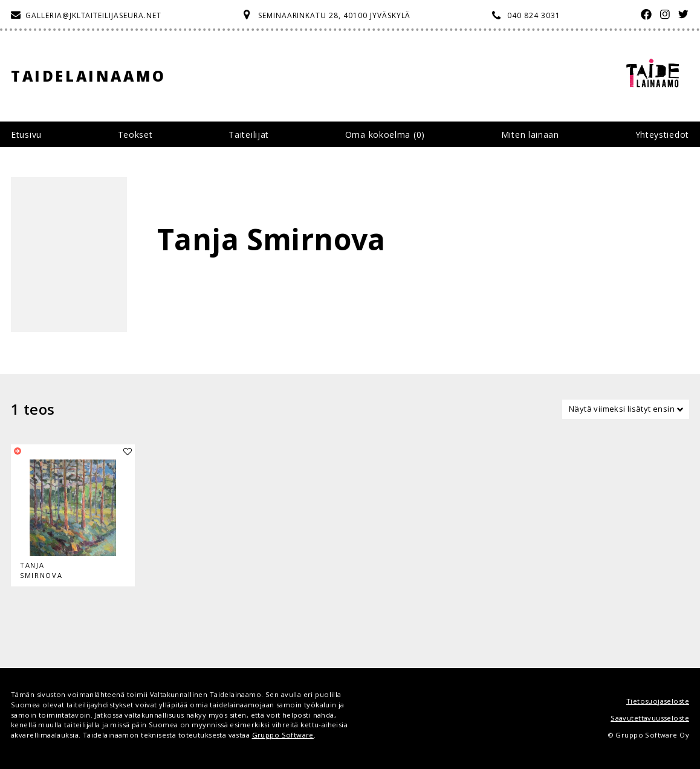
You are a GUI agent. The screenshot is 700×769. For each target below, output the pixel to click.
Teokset (135, 135)
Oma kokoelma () (385, 135)
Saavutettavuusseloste (650, 718)
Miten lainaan (530, 135)
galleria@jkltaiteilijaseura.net (93, 15)
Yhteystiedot (662, 135)
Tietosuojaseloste (658, 701)
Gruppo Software (283, 735)
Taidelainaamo (89, 76)
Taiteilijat (249, 135)
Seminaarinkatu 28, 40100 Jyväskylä (335, 15)
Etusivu (26, 135)
